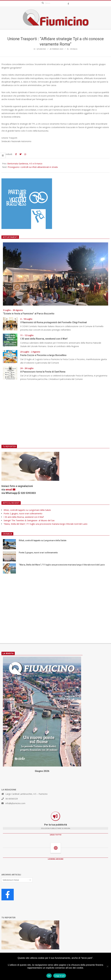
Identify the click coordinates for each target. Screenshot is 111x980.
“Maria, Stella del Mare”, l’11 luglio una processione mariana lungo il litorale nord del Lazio (46, 524)
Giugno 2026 (42, 771)
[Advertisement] (55, 415)
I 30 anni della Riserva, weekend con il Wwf (44, 339)
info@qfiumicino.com (15, 803)
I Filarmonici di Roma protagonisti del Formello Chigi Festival (53, 322)
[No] (107, 966)
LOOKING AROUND (56, 859)
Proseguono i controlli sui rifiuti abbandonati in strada (33, 167)
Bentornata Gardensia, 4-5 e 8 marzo (25, 164)
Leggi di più (60, 976)
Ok (49, 976)
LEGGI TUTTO (56, 835)
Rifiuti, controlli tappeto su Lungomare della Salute (27, 510)
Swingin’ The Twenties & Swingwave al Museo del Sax (30, 520)
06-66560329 (12, 799)
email (10, 489)
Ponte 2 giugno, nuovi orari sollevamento (23, 513)
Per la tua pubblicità (56, 825)
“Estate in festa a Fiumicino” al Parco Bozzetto (29, 314)
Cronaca (74, 49)
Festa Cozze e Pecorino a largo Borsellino (43, 355)
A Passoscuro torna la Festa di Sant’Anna (43, 372)
